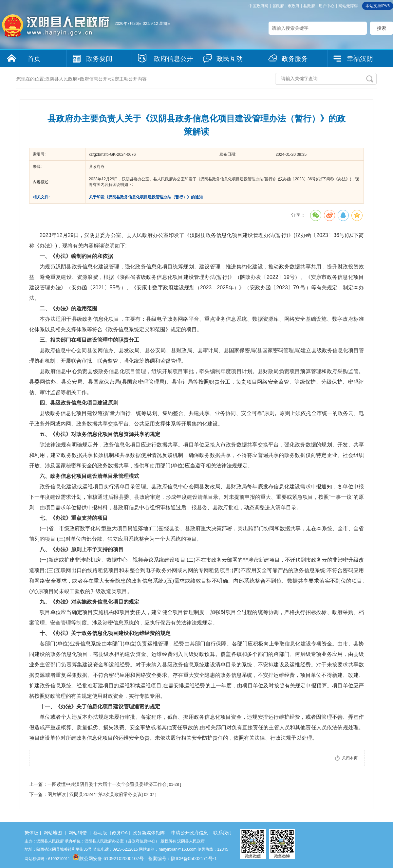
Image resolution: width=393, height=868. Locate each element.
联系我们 (222, 833)
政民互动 (230, 59)
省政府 (278, 6)
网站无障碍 (348, 6)
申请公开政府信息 (190, 833)
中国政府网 (258, 6)
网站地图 (53, 833)
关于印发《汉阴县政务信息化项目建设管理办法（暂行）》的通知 (146, 197)
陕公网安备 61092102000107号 (108, 859)
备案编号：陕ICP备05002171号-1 (182, 859)
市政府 (293, 6)
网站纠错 (78, 833)
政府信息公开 (174, 59)
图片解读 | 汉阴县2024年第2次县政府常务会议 (95, 794)
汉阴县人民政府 (61, 79)
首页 (34, 59)
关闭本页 (350, 758)
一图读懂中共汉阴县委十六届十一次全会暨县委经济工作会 (107, 784)
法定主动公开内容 (128, 79)
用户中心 (327, 6)
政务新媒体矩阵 (149, 833)
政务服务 (295, 59)
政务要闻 (99, 59)
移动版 (100, 833)
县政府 (309, 6)
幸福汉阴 (360, 59)
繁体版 (31, 833)
